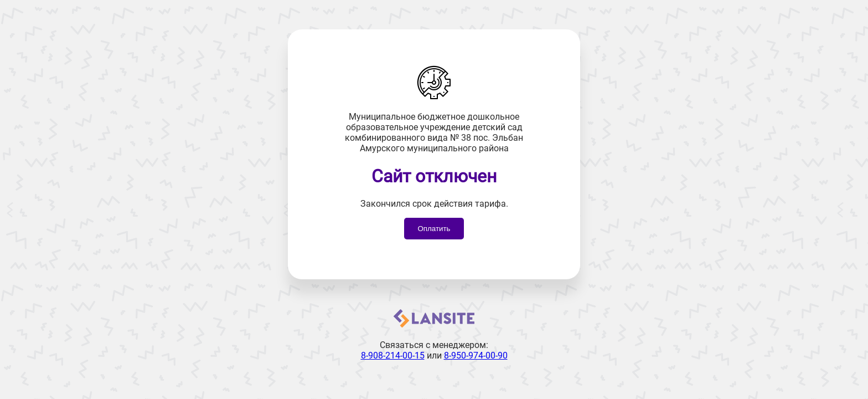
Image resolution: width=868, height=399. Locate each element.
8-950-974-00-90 (476, 355)
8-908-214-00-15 (393, 355)
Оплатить (434, 229)
